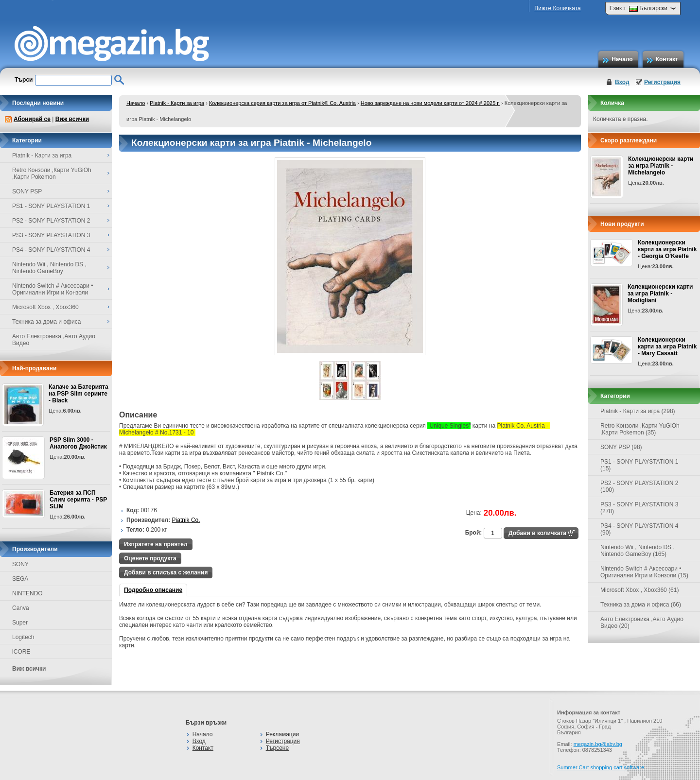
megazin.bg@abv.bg (598, 744)
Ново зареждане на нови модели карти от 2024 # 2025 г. (430, 103)
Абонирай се (32, 119)
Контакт (667, 59)
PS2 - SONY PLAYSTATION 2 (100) (639, 486)
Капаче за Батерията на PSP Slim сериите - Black (79, 394)
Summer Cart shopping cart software (601, 767)
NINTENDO (27, 593)
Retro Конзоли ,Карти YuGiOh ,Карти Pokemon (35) (640, 429)
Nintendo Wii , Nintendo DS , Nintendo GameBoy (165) (638, 551)
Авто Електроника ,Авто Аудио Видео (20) (642, 623)
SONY (20, 564)
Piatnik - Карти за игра (177, 103)
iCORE (21, 652)
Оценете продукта (150, 558)
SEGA (20, 579)
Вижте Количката (557, 8)
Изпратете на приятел (156, 544)
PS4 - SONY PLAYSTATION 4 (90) (639, 529)
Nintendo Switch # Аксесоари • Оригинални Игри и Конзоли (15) (644, 572)
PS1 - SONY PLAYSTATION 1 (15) (639, 465)
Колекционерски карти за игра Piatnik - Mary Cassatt (667, 347)
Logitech (23, 637)
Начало (622, 59)
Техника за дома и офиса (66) (641, 605)
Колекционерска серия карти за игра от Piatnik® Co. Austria (282, 103)
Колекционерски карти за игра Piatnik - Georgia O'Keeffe (667, 249)
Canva (21, 608)
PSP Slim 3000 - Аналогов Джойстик (78, 443)
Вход (622, 82)
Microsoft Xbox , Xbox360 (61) (639, 590)
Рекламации (282, 734)
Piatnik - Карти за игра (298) (638, 411)
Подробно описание (153, 590)
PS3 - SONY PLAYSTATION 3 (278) (639, 508)
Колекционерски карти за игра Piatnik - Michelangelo (661, 166)
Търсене (277, 748)
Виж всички (72, 119)
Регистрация (662, 82)
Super (20, 623)
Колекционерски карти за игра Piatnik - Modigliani (660, 294)
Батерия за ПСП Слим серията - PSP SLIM (78, 500)
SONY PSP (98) (621, 447)
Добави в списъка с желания (166, 572)
